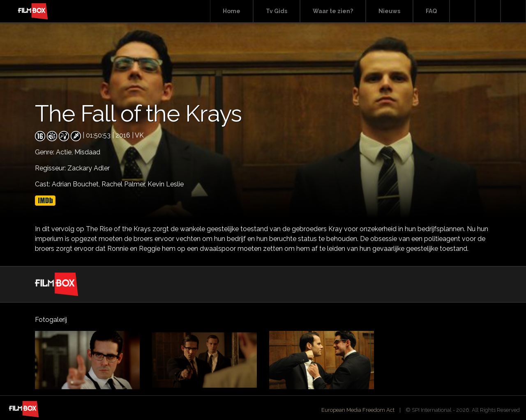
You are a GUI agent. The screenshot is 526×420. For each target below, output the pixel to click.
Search (462, 11)
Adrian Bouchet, (77, 184)
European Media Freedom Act (358, 410)
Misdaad (87, 152)
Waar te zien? (333, 11)
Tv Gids (277, 11)
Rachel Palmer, (125, 184)
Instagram (513, 11)
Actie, (65, 152)
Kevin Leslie (166, 184)
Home (232, 11)
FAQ (431, 11)
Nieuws (389, 11)
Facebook (488, 11)
